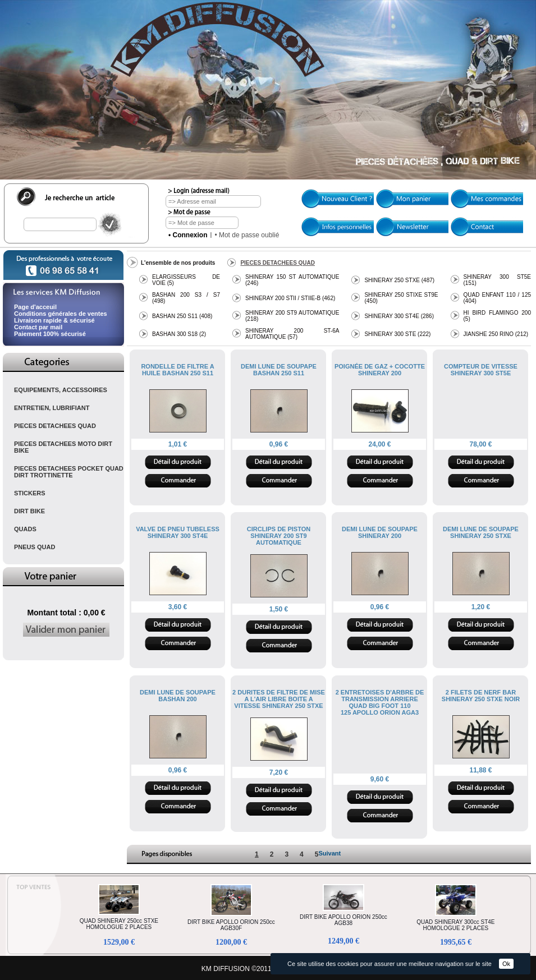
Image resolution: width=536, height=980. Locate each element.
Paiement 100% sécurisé (50, 334)
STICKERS (30, 493)
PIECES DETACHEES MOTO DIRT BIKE (63, 447)
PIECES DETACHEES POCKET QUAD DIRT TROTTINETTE (69, 472)
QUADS (25, 529)
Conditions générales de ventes (61, 314)
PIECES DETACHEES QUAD (55, 426)
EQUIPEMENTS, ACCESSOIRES (61, 390)
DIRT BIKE (29, 511)
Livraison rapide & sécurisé (54, 320)
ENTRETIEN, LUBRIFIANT (52, 408)
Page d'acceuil (35, 307)
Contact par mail (38, 327)
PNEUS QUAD (35, 547)
